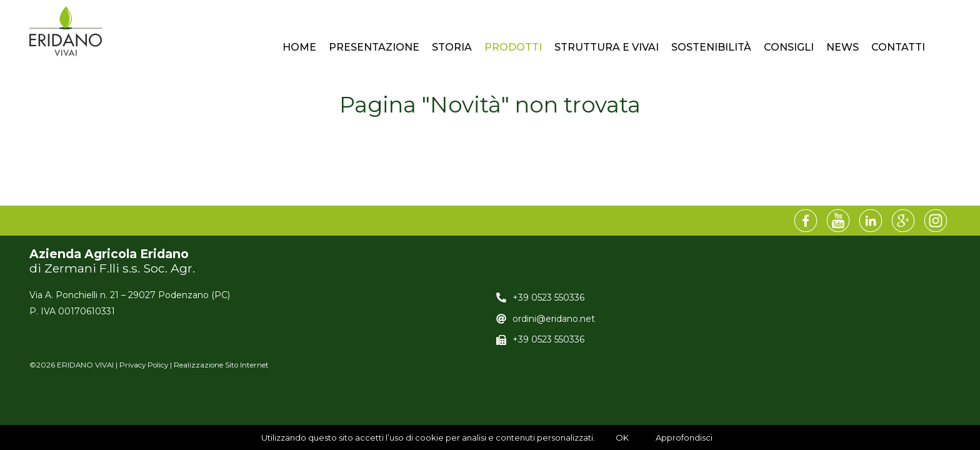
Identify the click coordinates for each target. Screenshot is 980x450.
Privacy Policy (144, 365)
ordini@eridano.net (554, 319)
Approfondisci (684, 437)
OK (622, 437)
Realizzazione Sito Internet (221, 365)
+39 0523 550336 (548, 297)
